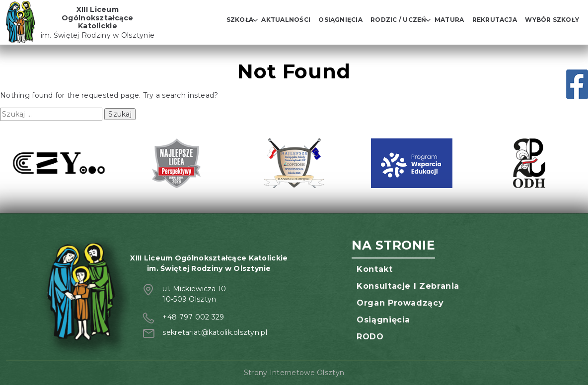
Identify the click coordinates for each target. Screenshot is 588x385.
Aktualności (286, 20)
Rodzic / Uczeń (398, 20)
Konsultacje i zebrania (408, 286)
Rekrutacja (495, 20)
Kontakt (374, 269)
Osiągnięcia (340, 20)
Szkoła (240, 20)
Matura (449, 20)
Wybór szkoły (552, 20)
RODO (370, 337)
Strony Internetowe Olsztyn (294, 373)
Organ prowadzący (400, 303)
